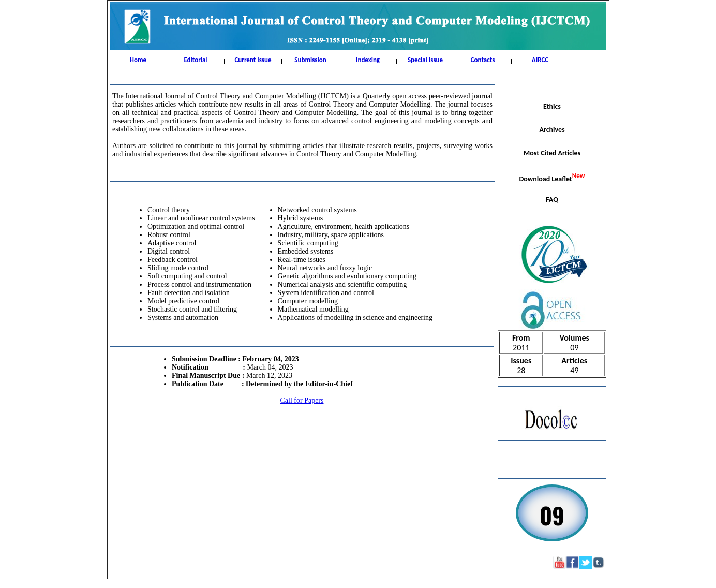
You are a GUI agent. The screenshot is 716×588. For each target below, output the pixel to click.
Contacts (483, 60)
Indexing (368, 60)
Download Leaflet (552, 178)
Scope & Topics (552, 83)
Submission (310, 60)
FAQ (552, 200)
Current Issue (253, 60)
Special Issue (425, 60)
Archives (552, 130)
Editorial (195, 60)
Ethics (552, 106)
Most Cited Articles (552, 153)
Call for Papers (302, 400)
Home (138, 60)
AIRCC (540, 60)
